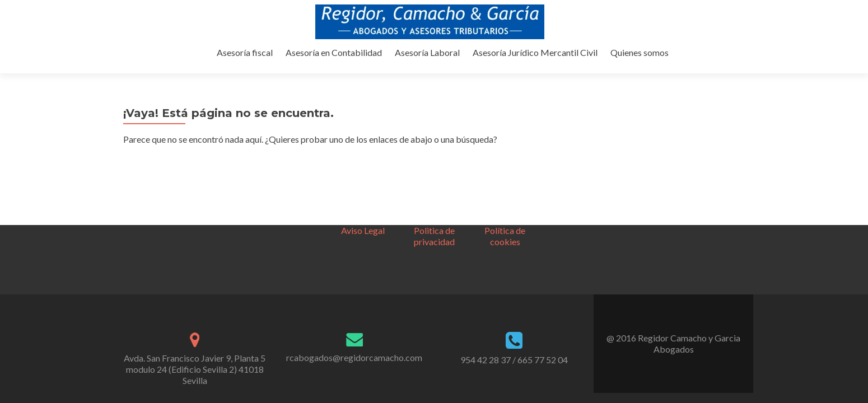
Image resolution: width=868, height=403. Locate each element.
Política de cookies (505, 139)
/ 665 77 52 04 (540, 262)
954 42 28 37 (486, 262)
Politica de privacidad (434, 139)
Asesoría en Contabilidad (423, 64)
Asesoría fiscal (336, 64)
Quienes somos (724, 64)
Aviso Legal (363, 133)
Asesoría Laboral (515, 64)
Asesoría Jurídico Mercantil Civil (621, 64)
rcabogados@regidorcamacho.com (354, 260)
